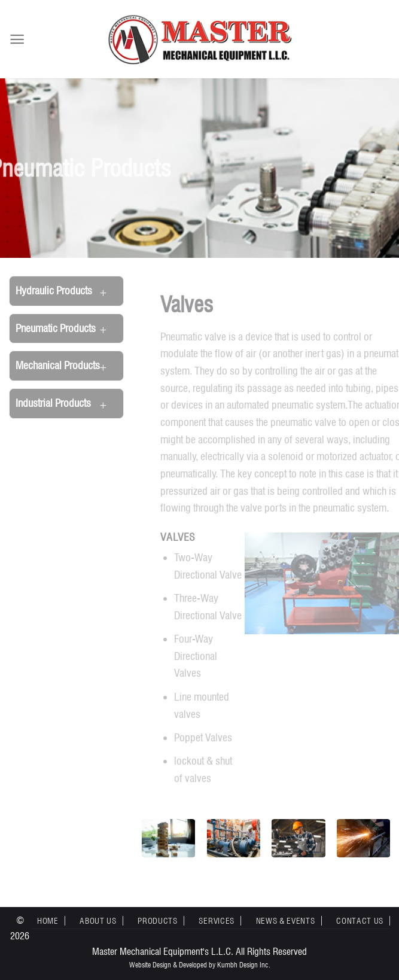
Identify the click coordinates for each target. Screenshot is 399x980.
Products (157, 921)
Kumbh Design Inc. (244, 965)
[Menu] (17, 39)
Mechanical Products (58, 365)
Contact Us (360, 921)
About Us (98, 921)
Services (216, 921)
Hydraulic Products (54, 290)
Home (48, 921)
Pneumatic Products (56, 328)
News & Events (286, 921)
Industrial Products (53, 403)
